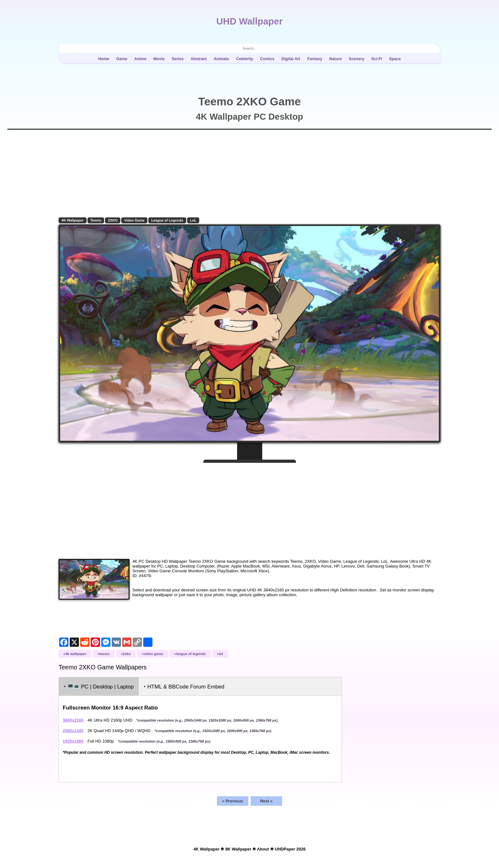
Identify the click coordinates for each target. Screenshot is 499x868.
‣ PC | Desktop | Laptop (99, 687)
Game (122, 59)
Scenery (357, 59)
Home (104, 59)
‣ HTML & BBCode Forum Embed (184, 687)
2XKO (113, 220)
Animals (221, 59)
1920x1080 (73, 741)
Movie (159, 59)
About (263, 849)
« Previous (233, 801)
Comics (267, 59)
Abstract (199, 59)
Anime (140, 59)
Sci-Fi (377, 59)
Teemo (96, 220)
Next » (266, 801)
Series (177, 59)
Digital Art (291, 59)
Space (395, 59)
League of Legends (167, 220)
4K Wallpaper (73, 220)
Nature (336, 59)
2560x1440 (73, 731)
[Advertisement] (250, 508)
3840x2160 (73, 720)
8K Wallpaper (238, 849)
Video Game (134, 220)
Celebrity (245, 59)
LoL (193, 220)
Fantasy (315, 59)
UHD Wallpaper (250, 21)
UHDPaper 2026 (290, 849)
